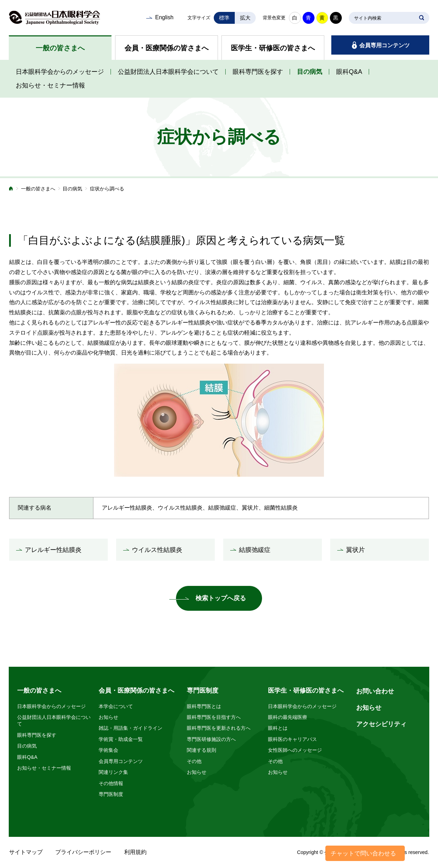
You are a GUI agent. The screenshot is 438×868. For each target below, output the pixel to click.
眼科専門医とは (204, 706)
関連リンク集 (113, 772)
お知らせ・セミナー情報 (50, 85)
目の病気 (310, 72)
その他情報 (111, 783)
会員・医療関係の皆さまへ (167, 48)
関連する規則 (202, 750)
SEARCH (422, 18)
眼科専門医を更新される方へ (219, 728)
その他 (194, 761)
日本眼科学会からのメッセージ (60, 72)
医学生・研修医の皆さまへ (273, 48)
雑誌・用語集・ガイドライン (130, 728)
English (164, 17)
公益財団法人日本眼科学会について (168, 72)
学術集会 (108, 750)
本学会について (116, 706)
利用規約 (135, 852)
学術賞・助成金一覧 (121, 739)
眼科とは (278, 728)
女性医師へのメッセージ (295, 750)
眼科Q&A (349, 72)
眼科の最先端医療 (288, 717)
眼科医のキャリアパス (292, 739)
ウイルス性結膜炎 (157, 550)
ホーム (11, 189)
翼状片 (355, 550)
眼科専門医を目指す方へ (214, 717)
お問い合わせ (375, 691)
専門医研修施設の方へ (211, 739)
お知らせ (108, 717)
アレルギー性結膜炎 (53, 550)
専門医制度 (111, 794)
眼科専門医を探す (258, 72)
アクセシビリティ (381, 724)
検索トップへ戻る (221, 598)
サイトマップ (26, 852)
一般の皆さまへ (60, 48)
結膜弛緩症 (255, 550)
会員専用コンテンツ (384, 45)
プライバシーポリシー (83, 852)
